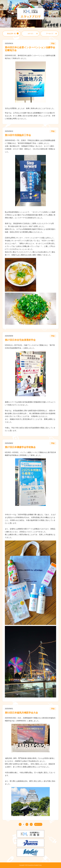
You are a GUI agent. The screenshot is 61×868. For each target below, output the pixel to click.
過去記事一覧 (11, 34)
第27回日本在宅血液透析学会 (20, 340)
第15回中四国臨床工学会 (18, 135)
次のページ (38, 824)
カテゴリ (30, 34)
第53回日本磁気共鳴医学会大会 (21, 713)
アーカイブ (50, 34)
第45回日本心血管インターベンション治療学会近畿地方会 (30, 49)
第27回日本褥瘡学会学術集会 (20, 447)
